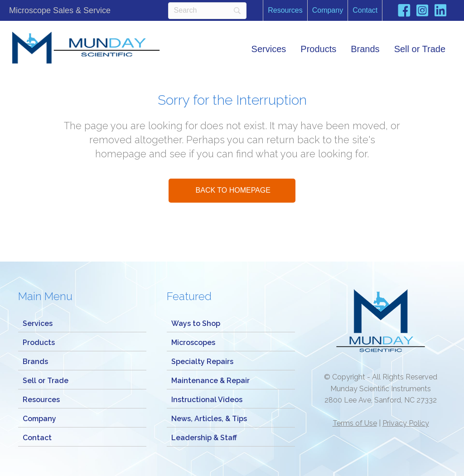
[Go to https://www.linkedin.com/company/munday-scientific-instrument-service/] (440, 12)
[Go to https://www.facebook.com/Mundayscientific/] (404, 12)
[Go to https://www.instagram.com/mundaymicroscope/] (422, 12)
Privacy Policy (406, 423)
